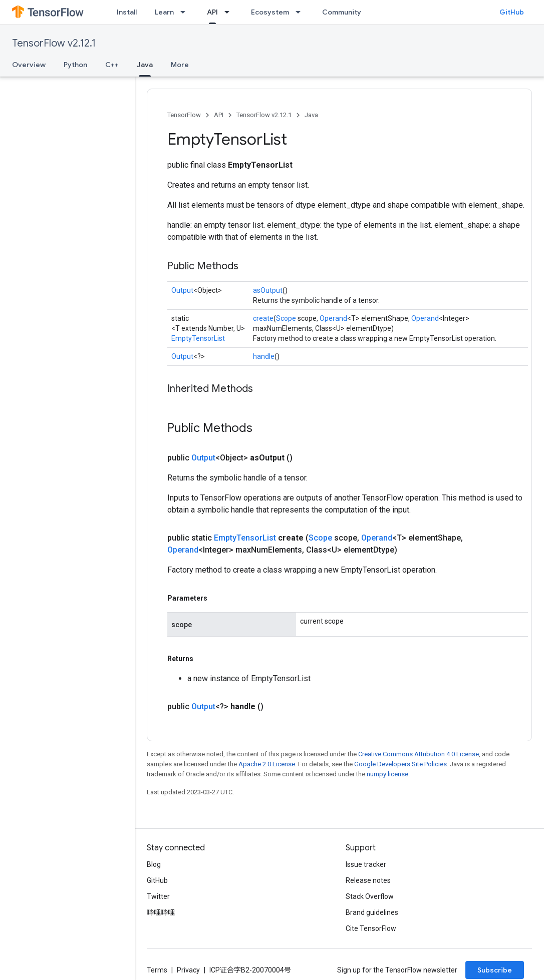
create (263, 318)
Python (75, 65)
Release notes (368, 880)
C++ (112, 65)
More (180, 65)
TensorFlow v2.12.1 (54, 43)
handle (264, 356)
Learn (164, 12)
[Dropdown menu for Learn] (186, 12)
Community (342, 12)
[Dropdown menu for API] (230, 12)
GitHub (512, 12)
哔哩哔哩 (161, 912)
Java (311, 115)
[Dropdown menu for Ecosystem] (301, 12)
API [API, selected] (212, 12)
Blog (154, 864)
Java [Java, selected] (145, 65)
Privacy (188, 970)
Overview (29, 65)
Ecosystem (270, 12)
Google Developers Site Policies (400, 764)
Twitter (158, 896)
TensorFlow (184, 115)
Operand (333, 318)
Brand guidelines (372, 912)
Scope (286, 318)
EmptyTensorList (198, 338)
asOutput (268, 290)
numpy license (387, 774)
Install (127, 12)
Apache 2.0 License (267, 764)
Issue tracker (366, 864)
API (219, 115)
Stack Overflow (370, 896)
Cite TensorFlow (371, 928)
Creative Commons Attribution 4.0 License (419, 754)
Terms (157, 970)
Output (182, 290)
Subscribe (495, 970)
